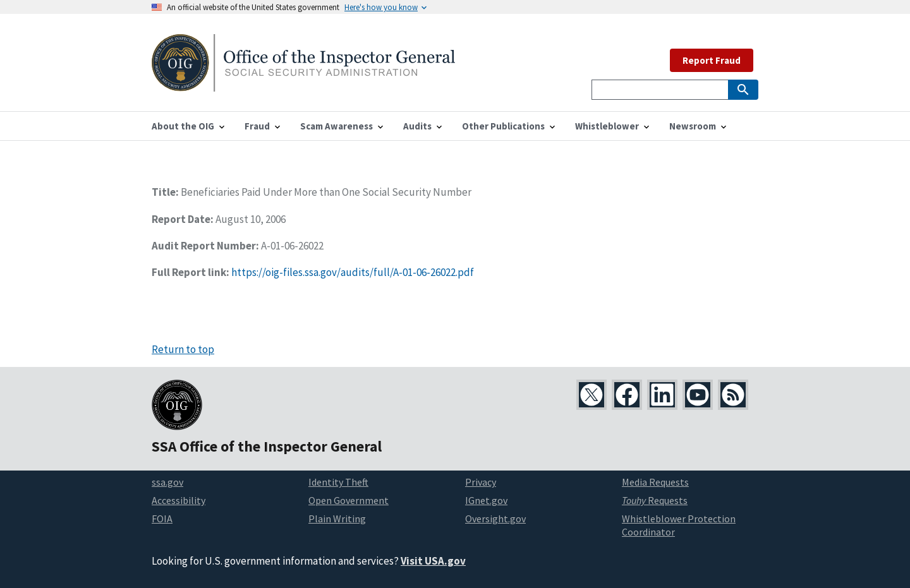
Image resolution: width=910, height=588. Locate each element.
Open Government (349, 500)
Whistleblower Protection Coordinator (679, 525)
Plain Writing (337, 519)
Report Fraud (712, 60)
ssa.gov (167, 482)
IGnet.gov (486, 500)
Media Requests (655, 482)
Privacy (481, 482)
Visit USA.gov (433, 561)
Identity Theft (338, 482)
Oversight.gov (495, 519)
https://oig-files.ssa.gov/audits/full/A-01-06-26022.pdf (353, 272)
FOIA (162, 519)
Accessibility (179, 500)
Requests (655, 500)
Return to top (183, 349)
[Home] (303, 84)
